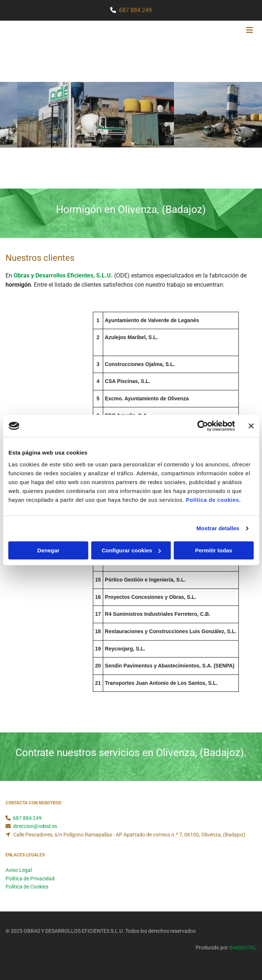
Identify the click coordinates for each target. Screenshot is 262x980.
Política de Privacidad (30, 879)
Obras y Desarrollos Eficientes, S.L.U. (64, 275)
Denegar (48, 550)
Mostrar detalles (218, 528)
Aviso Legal (19, 870)
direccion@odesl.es (35, 826)
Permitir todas (214, 550)
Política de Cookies (27, 887)
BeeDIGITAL (243, 948)
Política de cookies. (213, 500)
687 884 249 (135, 10)
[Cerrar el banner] (251, 426)
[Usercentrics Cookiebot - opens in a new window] (202, 426)
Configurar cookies (131, 550)
